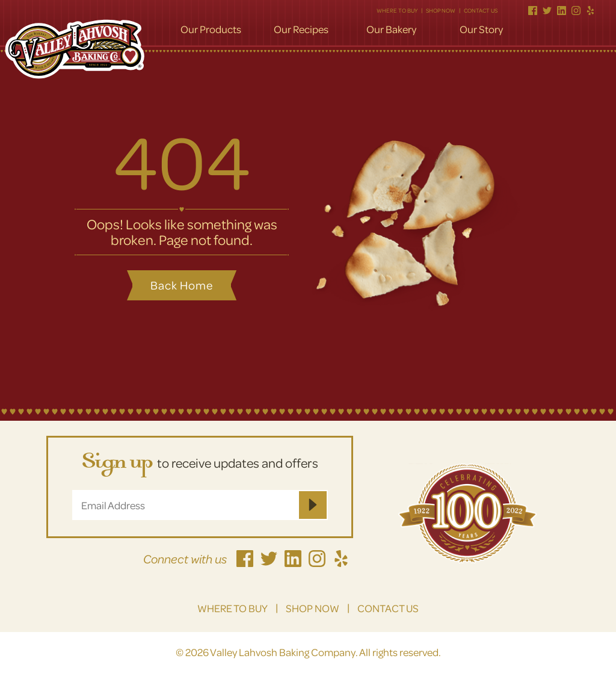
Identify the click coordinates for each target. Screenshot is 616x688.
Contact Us (481, 10)
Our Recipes (301, 29)
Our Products (211, 29)
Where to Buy (397, 10)
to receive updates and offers (200, 464)
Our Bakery (391, 29)
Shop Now (441, 10)
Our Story (481, 29)
